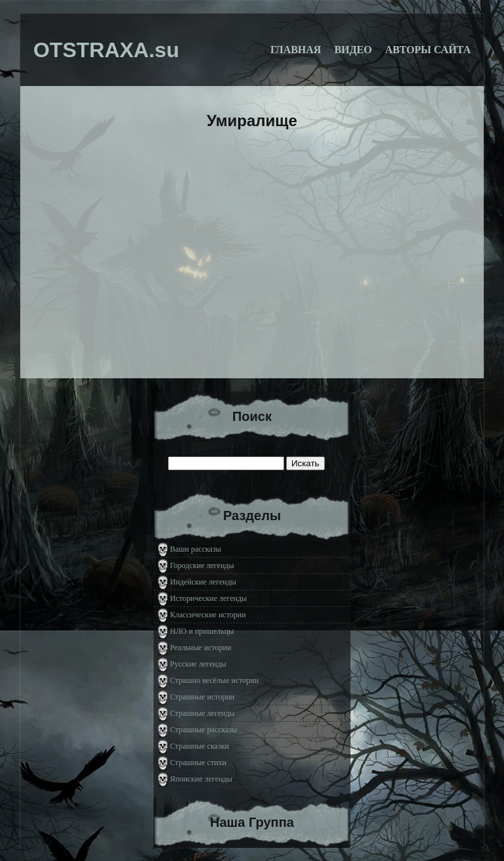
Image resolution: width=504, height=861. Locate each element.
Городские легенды (202, 565)
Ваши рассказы (196, 549)
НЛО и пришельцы (202, 631)
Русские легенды (198, 664)
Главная (296, 50)
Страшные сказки (199, 746)
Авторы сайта (428, 50)
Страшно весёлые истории (214, 680)
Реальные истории (200, 648)
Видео (353, 50)
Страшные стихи (198, 762)
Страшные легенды (202, 713)
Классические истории (208, 615)
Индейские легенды (203, 582)
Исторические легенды (208, 598)
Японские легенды (201, 779)
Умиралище (252, 121)
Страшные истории (202, 697)
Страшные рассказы (203, 730)
